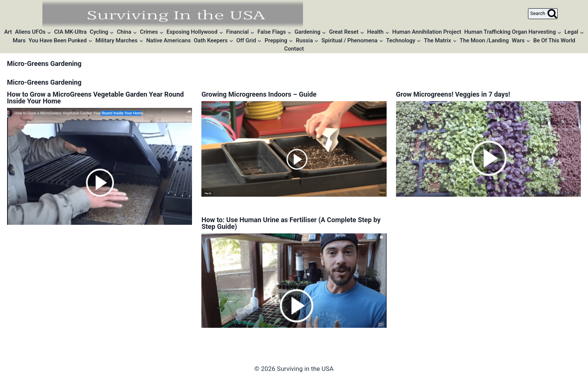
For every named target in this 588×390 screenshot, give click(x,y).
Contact (294, 49)
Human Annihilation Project (427, 32)
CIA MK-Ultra (71, 32)
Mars (19, 40)
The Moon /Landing (484, 40)
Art (8, 32)
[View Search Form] (543, 14)
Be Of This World (554, 40)
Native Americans (169, 40)
